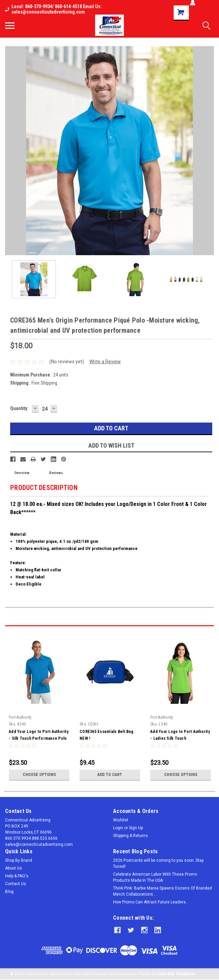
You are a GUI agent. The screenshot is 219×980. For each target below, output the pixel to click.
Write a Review (105, 362)
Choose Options (39, 775)
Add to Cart (110, 775)
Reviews (56, 473)
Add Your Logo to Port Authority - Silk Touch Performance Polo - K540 (39, 738)
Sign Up (136, 828)
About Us (14, 868)
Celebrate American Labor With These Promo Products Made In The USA (155, 877)
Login (118, 828)
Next (209, 620)
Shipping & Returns (130, 836)
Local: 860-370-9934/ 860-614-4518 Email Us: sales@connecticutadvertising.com (53, 9)
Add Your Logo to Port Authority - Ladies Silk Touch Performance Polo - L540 (180, 738)
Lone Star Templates (176, 973)
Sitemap (81, 973)
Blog (9, 892)
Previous (199, 620)
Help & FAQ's (17, 876)
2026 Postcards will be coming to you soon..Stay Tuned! (158, 863)
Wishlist (121, 820)
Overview (22, 473)
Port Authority (20, 717)
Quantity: (19, 408)
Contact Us (16, 884)
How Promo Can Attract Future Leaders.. (150, 902)
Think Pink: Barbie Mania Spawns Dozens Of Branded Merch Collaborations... (162, 891)
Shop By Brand (19, 860)
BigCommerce (123, 973)
